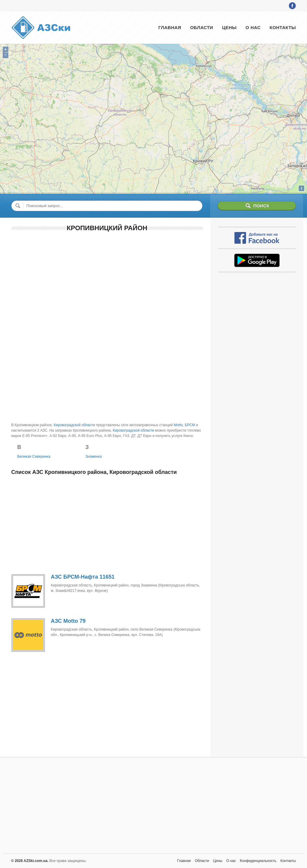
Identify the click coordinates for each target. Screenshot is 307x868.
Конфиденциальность (258, 861)
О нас (253, 27)
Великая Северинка (34, 457)
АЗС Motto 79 (68, 621)
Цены (229, 27)
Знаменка (94, 457)
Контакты (283, 27)
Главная (170, 27)
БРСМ (190, 425)
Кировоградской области (74, 425)
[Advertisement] (107, 281)
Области (202, 27)
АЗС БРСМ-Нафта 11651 (83, 577)
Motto (178, 425)
